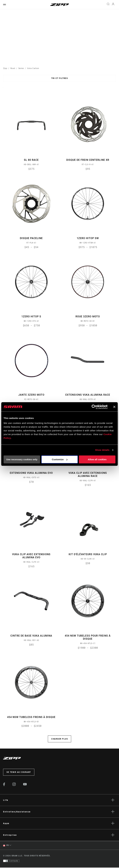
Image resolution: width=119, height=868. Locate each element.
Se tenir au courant (19, 773)
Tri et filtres (59, 78)
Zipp (5, 68)
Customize (60, 459)
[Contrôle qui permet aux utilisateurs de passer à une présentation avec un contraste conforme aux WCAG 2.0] (11, 861)
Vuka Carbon (33, 68)
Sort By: (3, 89)
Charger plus (59, 740)
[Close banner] (114, 407)
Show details (102, 450)
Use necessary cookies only (22, 459)
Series (21, 68)
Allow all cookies (97, 459)
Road (13, 68)
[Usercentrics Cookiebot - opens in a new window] (94, 407)
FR (6, 846)
